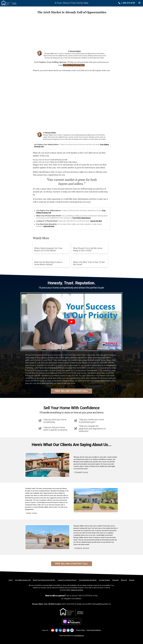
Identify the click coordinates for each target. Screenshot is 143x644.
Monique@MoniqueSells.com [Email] (102, 604)
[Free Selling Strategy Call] (23, 580)
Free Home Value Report (82, 218)
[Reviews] (132, 580)
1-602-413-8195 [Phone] (127, 3)
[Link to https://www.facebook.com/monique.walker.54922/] (56, 630)
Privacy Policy (81, 630)
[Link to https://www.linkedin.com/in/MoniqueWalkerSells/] (60, 630)
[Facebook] (115, 580)
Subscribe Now (49, 226)
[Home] (8, 3)
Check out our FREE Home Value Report (64, 162)
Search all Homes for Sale (59, 160)
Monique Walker (75, 51)
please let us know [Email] (77, 590)
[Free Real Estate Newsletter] (88, 580)
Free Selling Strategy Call (74, 65)
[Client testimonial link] (47, 465)
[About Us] (124, 580)
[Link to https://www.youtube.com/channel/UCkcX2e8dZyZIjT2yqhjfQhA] (53, 630)
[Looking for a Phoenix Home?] (67, 580)
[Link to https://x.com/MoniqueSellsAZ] (68, 630)
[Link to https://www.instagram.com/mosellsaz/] (64, 630)
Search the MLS (96, 221)
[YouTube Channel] (104, 580)
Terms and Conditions (94, 630)
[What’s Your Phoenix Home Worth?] (44, 580)
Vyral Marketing (79, 636)
